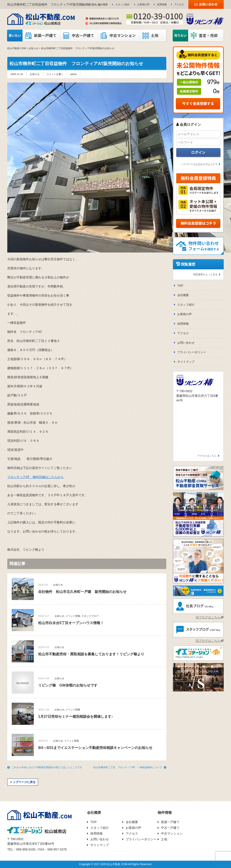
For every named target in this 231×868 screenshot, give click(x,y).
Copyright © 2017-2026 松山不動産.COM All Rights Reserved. (115, 864)
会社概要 (103, 4)
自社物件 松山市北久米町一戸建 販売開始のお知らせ (82, 592)
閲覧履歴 (188, 264)
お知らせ (35, 74)
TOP (88, 4)
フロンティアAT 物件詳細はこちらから (35, 477)
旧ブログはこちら (208, 617)
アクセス (179, 4)
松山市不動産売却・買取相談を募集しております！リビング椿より (91, 654)
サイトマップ (186, 362)
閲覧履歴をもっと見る (205, 274)
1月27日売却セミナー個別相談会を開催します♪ (76, 717)
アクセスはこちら (207, 456)
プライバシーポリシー (192, 352)
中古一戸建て (170, 828)
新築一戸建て (170, 822)
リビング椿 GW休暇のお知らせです (68, 685)
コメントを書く (55, 74)
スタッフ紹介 (123, 4)
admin (74, 74)
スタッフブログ (90, 616)
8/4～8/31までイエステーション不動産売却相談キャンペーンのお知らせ (95, 748)
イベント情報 (73, 616)
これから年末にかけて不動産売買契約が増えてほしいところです (47, 767)
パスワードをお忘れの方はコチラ (199, 164)
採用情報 (162, 4)
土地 (164, 839)
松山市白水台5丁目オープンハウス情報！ (71, 623)
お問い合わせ (186, 343)
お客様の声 (143, 4)
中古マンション (172, 833)
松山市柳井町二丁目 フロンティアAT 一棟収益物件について (128, 767)
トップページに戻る (23, 782)
